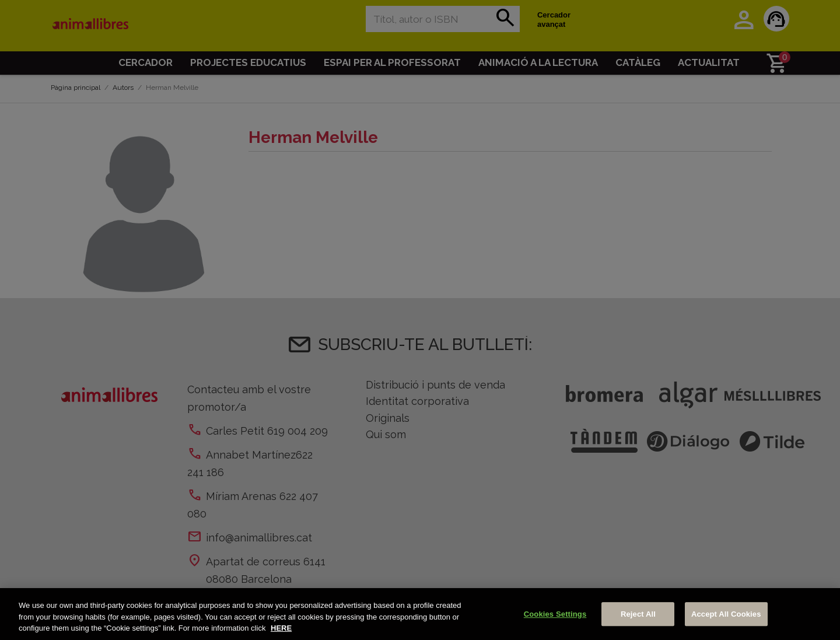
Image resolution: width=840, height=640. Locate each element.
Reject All (638, 614)
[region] (420, 614)
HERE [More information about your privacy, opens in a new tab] (281, 628)
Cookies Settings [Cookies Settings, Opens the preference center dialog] (555, 614)
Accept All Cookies (726, 614)
